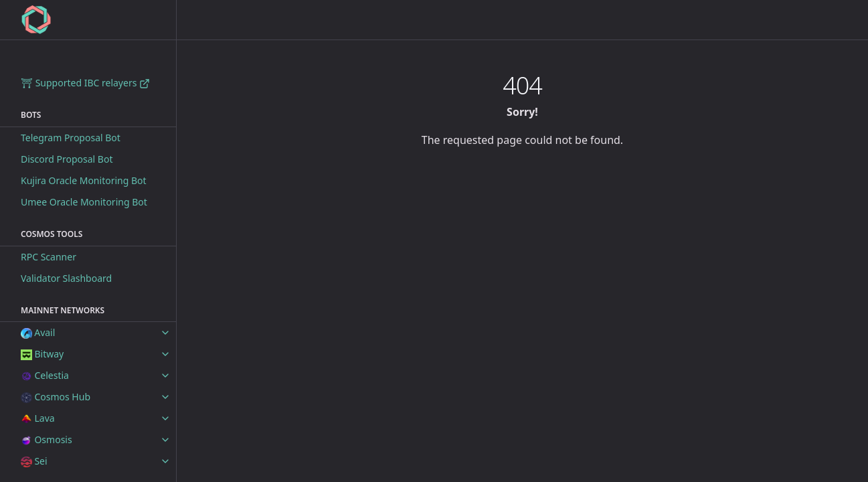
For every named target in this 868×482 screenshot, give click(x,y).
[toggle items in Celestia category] (165, 376)
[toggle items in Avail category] (165, 333)
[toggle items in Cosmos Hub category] (165, 397)
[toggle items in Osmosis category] (165, 440)
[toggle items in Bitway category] (165, 354)
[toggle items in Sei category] (165, 461)
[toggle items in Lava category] (165, 418)
